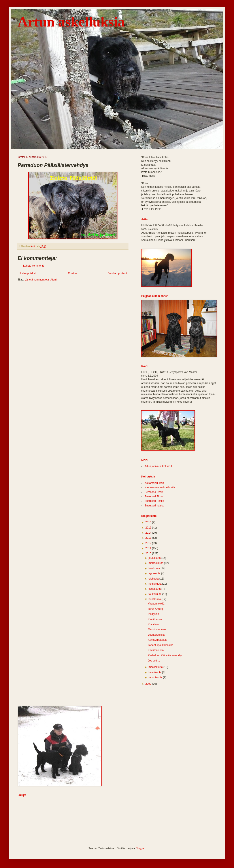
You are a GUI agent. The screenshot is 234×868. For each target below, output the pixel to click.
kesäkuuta (155, 589)
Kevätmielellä (156, 650)
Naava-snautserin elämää (160, 487)
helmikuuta (155, 672)
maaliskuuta (156, 667)
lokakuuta (155, 568)
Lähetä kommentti (34, 266)
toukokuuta (155, 594)
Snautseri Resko (154, 501)
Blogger (140, 848)
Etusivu (72, 273)
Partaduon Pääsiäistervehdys (165, 655)
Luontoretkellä (156, 635)
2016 (149, 522)
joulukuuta (155, 558)
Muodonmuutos (157, 629)
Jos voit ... (154, 661)
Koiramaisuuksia (154, 483)
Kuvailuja (153, 624)
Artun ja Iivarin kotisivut (158, 466)
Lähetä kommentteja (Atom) (41, 280)
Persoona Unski (154, 492)
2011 (149, 548)
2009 (149, 684)
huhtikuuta (155, 599)
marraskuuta (156, 563)
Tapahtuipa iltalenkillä (160, 645)
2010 (149, 553)
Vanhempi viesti (118, 273)
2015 (149, 528)
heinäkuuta (155, 584)
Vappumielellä (156, 604)
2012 (149, 543)
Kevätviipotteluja (158, 640)
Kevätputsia (155, 619)
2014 (149, 533)
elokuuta (154, 579)
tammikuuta (156, 677)
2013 (149, 538)
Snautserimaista (154, 506)
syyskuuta (155, 573)
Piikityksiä (154, 614)
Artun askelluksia (71, 22)
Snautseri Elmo (154, 497)
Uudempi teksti (27, 273)
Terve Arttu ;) (155, 609)
